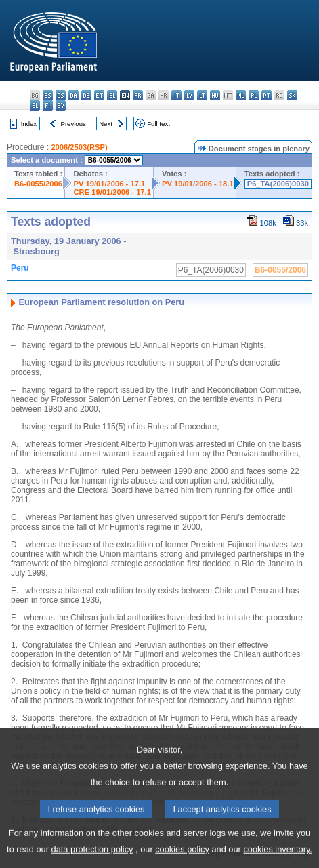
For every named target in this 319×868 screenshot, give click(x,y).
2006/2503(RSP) (79, 147)
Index (29, 124)
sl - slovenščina (35, 105)
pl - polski (254, 95)
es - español (48, 95)
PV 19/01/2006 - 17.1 (109, 184)
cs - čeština (61, 95)
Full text (158, 124)
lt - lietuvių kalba (202, 95)
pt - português (267, 95)
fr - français (138, 95)
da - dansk (73, 95)
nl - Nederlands (241, 95)
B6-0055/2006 (38, 184)
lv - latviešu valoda (189, 95)
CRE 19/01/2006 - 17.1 (112, 192)
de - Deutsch (86, 95)
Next (106, 124)
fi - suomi (48, 105)
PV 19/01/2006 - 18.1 (198, 184)
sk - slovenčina (292, 95)
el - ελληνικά (112, 95)
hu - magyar (215, 95)
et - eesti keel (99, 95)
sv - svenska (61, 105)
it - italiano (176, 95)
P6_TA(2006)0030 (278, 184)
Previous (73, 124)
